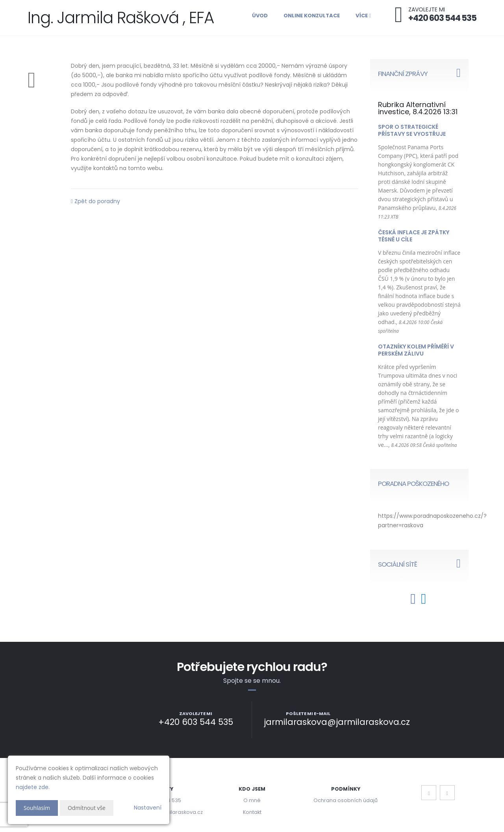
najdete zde (32, 787)
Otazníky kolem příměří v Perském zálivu (416, 350)
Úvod (260, 16)
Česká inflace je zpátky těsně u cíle (414, 236)
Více (363, 16)
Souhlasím (37, 808)
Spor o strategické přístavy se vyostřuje (412, 130)
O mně (252, 800)
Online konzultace (312, 16)
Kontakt (252, 812)
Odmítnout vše (87, 808)
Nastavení (148, 808)
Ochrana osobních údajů (346, 800)
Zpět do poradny (95, 201)
